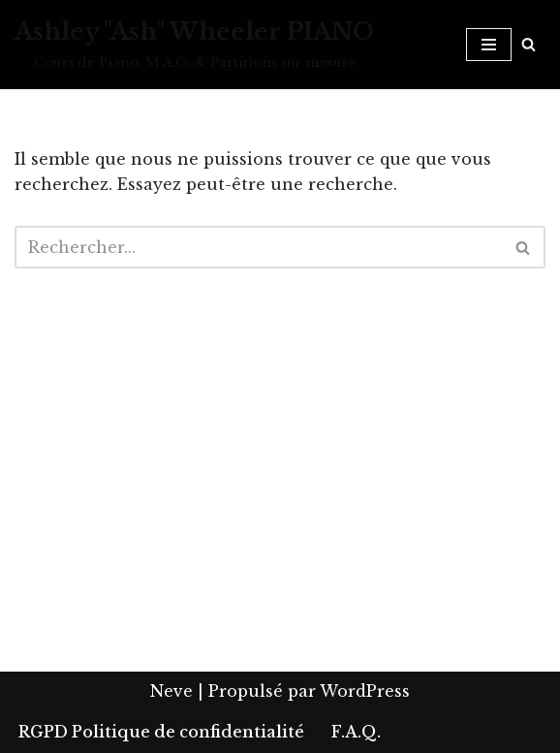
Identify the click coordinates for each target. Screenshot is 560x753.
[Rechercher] (529, 44)
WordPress (365, 691)
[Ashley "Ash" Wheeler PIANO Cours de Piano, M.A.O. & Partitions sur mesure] (194, 45)
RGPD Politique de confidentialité (161, 732)
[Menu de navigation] (489, 45)
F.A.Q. (356, 732)
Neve (171, 691)
